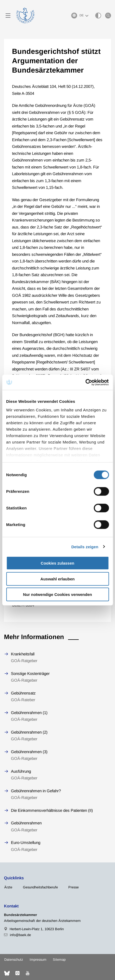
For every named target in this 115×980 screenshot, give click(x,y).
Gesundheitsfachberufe (40, 887)
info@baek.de (20, 935)
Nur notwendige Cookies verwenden (57, 594)
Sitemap (59, 960)
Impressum (38, 960)
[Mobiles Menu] (8, 16)
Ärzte (8, 887)
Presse (74, 887)
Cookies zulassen (58, 563)
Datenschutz (14, 960)
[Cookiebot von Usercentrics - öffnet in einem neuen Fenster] (86, 382)
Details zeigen (85, 547)
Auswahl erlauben (57, 579)
